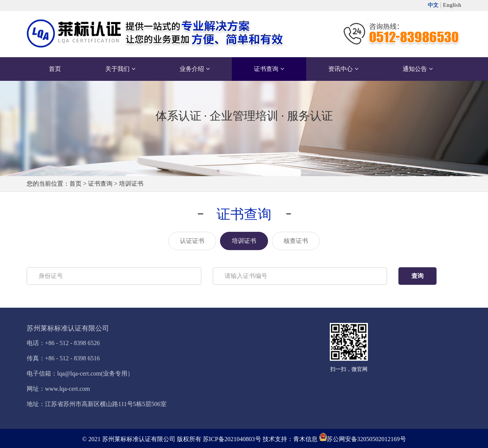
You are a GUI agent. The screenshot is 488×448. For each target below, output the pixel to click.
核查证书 (296, 241)
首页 (75, 184)
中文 (433, 5)
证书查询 (100, 184)
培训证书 (131, 184)
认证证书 (192, 241)
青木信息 (305, 439)
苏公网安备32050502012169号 (366, 439)
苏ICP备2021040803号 (232, 439)
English (452, 5)
